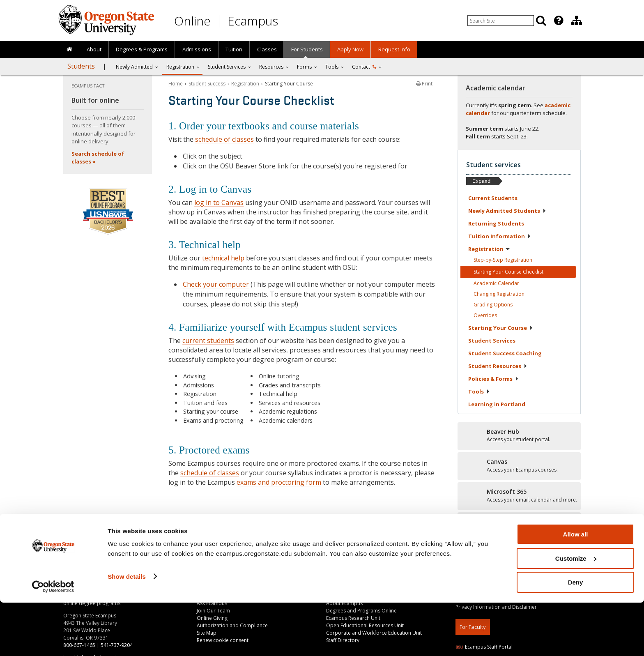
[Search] (541, 21)
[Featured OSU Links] (559, 21)
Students (81, 66)
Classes (267, 49)
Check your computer (216, 284)
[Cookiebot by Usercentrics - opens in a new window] (53, 640)
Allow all (576, 588)
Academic (496, 283)
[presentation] (558, 21)
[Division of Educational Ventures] (577, 21)
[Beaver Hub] (519, 436)
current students (208, 341)
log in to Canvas (219, 203)
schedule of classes (224, 139)
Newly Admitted (134, 67)
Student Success (207, 84)
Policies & (493, 379)
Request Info (394, 49)
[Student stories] (519, 526)
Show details (127, 630)
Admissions (197, 49)
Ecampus (253, 21)
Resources (271, 67)
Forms (304, 67)
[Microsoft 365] (519, 496)
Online (192, 21)
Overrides (485, 315)
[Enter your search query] (501, 21)
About (94, 49)
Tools (332, 67)
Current (493, 198)
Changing (499, 294)
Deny (576, 636)
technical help (223, 258)
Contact (364, 67)
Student (492, 341)
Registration (180, 67)
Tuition (234, 49)
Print (424, 84)
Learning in (497, 404)
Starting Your (501, 328)
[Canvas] (519, 466)
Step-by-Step (503, 260)
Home (176, 84)
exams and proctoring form (279, 482)
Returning (496, 223)
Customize (576, 612)
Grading (493, 305)
